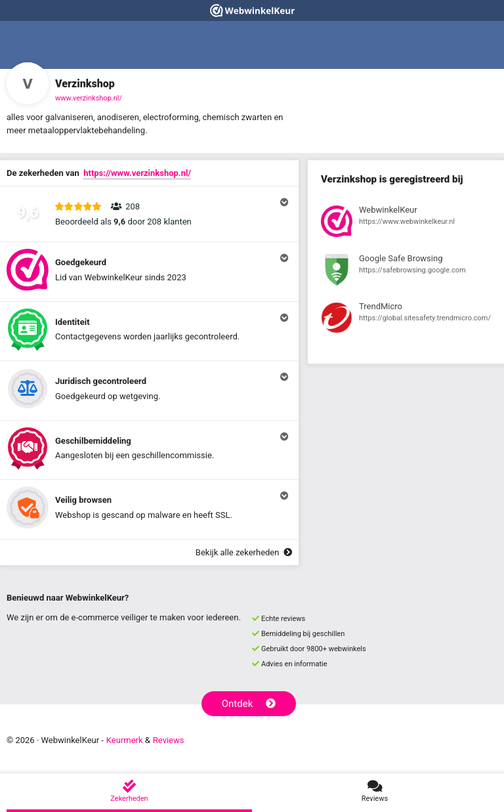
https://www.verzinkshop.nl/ (137, 173)
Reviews (169, 740)
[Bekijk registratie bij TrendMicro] (406, 320)
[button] (149, 214)
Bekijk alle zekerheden (244, 552)
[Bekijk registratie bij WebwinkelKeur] (406, 223)
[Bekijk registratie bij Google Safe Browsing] (406, 272)
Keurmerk (125, 740)
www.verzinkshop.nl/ (89, 98)
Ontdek (249, 704)
